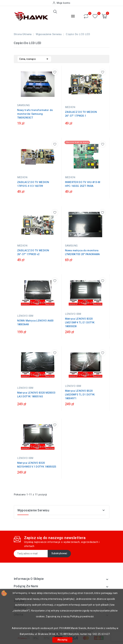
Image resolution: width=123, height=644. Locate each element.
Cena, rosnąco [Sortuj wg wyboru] (34, 59)
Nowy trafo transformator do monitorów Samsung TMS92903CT (35, 114)
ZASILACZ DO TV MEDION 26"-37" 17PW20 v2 (33, 252)
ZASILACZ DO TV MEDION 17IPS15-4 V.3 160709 (33, 184)
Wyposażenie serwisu (33, 510)
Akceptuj (62, 640)
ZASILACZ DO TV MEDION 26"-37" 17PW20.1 (81, 114)
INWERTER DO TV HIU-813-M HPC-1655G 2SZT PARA (83, 184)
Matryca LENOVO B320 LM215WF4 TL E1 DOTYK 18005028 (80, 323)
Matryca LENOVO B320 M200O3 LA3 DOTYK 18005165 (36, 395)
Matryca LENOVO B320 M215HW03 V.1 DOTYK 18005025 (37, 465)
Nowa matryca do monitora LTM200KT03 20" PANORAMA (82, 252)
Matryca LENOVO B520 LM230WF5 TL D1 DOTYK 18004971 (80, 395)
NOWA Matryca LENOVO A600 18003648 (35, 323)
